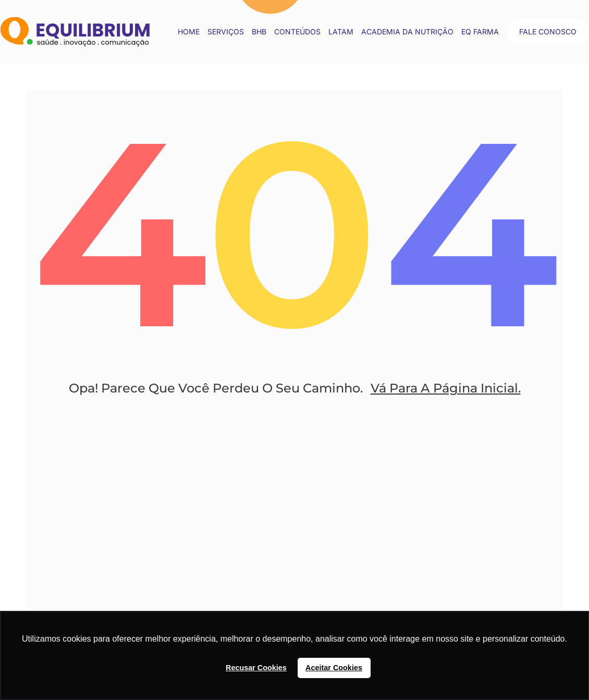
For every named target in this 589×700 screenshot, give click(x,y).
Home (189, 32)
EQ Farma (480, 32)
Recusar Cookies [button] (256, 668)
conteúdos (297, 32)
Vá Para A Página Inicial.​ (446, 388)
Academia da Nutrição (407, 32)
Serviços (226, 32)
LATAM (341, 32)
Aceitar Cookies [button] (334, 668)
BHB (259, 32)
